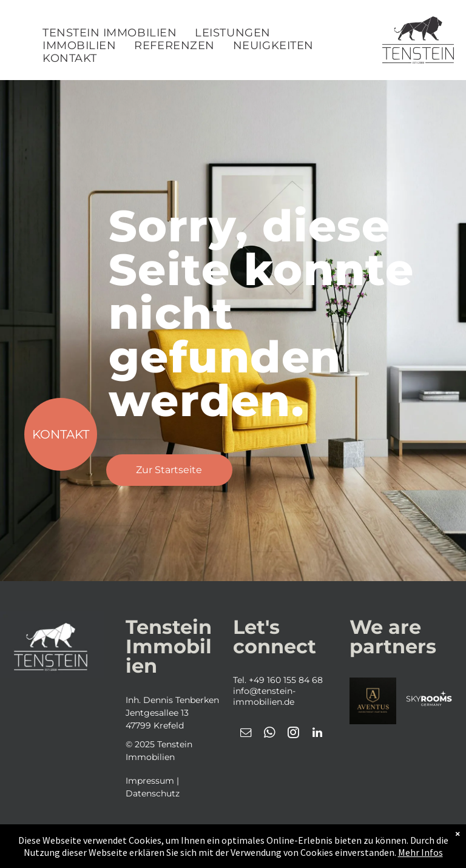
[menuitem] (110, 33)
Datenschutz (153, 793)
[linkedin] (317, 734)
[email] (246, 734)
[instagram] (294, 734)
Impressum (150, 781)
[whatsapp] (270, 734)
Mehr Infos (420, 852)
